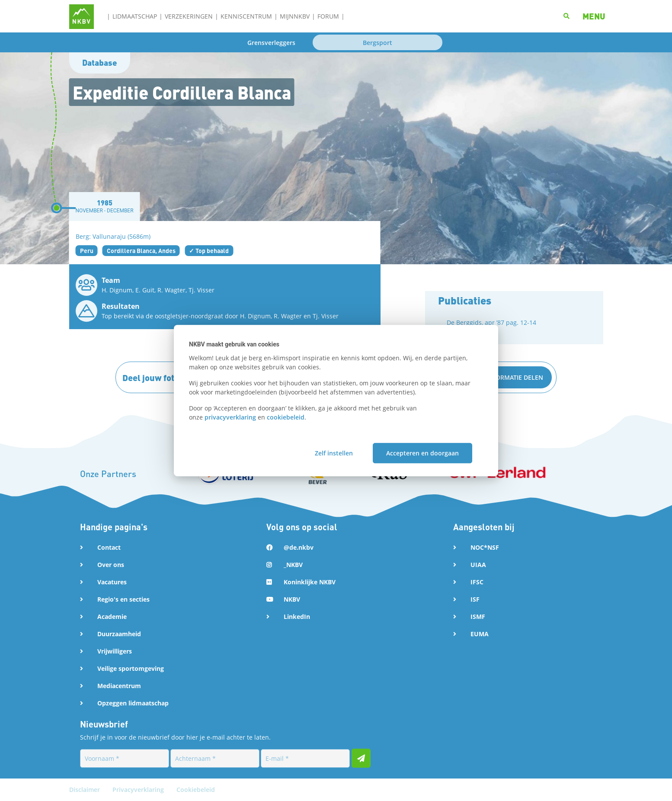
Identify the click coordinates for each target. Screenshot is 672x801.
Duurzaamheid (119, 634)
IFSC (477, 582)
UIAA (478, 565)
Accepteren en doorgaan (422, 453)
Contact (109, 547)
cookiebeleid (286, 417)
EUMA (480, 634)
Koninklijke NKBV (310, 582)
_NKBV (293, 565)
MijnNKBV (295, 16)
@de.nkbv (299, 547)
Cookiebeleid (196, 790)
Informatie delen (515, 377)
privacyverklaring (230, 417)
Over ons (111, 565)
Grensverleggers (271, 43)
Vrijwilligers (115, 651)
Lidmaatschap (135, 16)
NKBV (292, 599)
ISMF (478, 617)
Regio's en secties (123, 599)
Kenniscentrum (246, 16)
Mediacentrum (119, 686)
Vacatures (112, 582)
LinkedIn (297, 617)
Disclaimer (85, 790)
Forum (328, 16)
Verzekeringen (189, 16)
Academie (112, 617)
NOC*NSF (485, 547)
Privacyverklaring (139, 790)
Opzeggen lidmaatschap (133, 703)
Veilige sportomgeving (131, 668)
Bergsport (378, 43)
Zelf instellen (334, 453)
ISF (475, 599)
